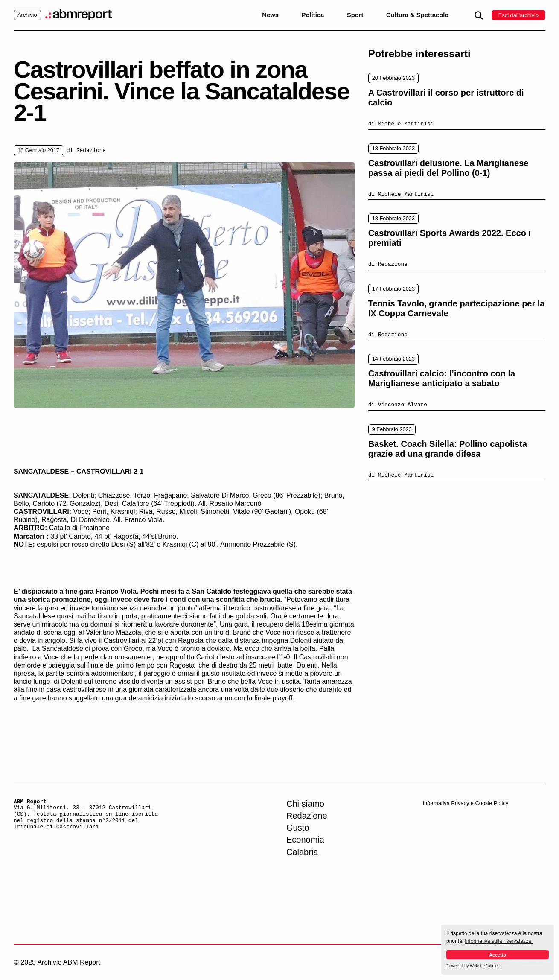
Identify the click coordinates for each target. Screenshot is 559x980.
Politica (313, 15)
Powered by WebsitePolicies (473, 966)
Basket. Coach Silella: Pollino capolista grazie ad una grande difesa (448, 449)
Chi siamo (305, 804)
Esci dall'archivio (518, 15)
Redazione (307, 816)
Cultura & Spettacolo (417, 15)
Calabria (302, 852)
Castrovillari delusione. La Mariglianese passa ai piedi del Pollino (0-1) (448, 168)
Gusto (298, 828)
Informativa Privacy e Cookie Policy (465, 803)
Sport (355, 15)
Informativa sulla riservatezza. (499, 941)
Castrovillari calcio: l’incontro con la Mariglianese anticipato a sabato (442, 378)
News (270, 15)
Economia (305, 840)
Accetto (498, 955)
